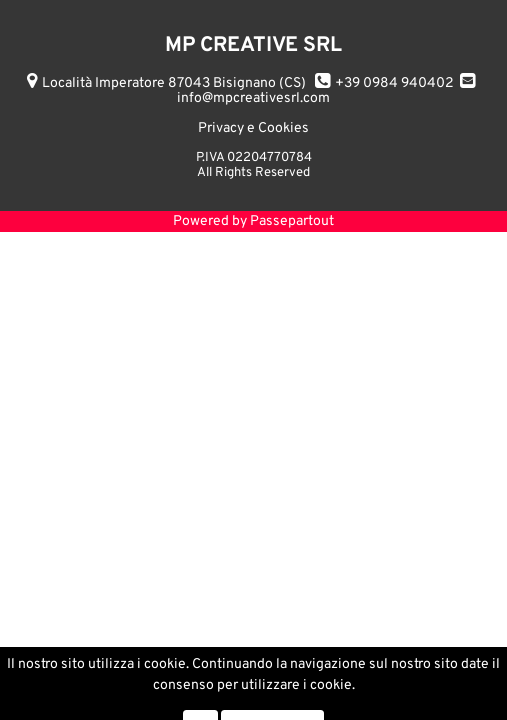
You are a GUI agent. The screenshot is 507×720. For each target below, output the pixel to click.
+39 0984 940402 (394, 83)
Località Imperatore (174, 83)
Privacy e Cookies (253, 128)
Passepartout (292, 221)
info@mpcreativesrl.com (253, 98)
